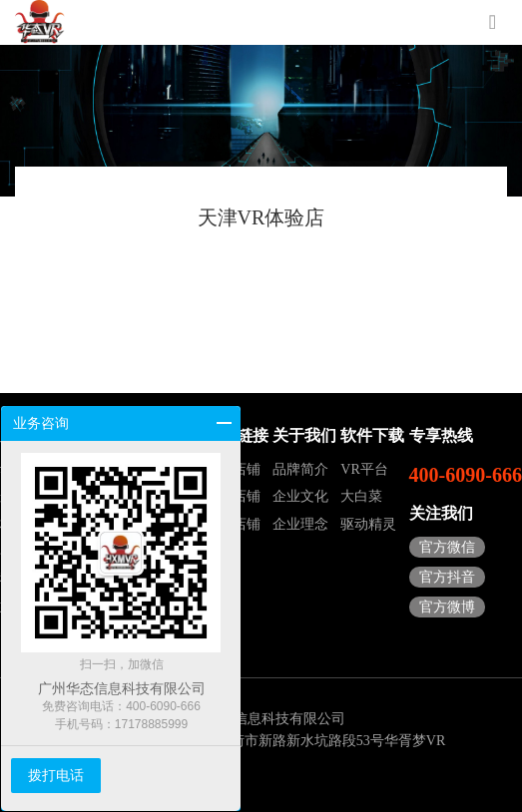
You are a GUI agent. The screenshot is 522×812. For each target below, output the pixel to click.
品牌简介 (300, 469)
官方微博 (447, 607)
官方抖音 (447, 577)
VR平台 (364, 469)
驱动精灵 (368, 524)
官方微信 (447, 547)
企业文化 (300, 496)
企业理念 (300, 524)
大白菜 (361, 496)
